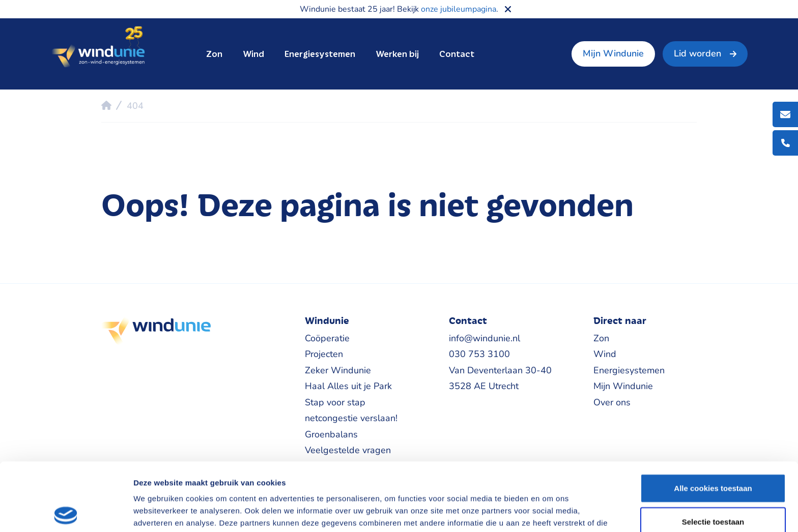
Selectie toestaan (713, 453)
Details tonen (550, 512)
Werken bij (397, 54)
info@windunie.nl (484, 338)
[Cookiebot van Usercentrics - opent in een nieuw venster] (66, 512)
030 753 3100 (479, 354)
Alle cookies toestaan (713, 420)
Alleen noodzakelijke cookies (713, 486)
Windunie (98, 48)
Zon (214, 54)
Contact (457, 54)
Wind (253, 54)
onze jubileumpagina (459, 9)
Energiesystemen (320, 54)
